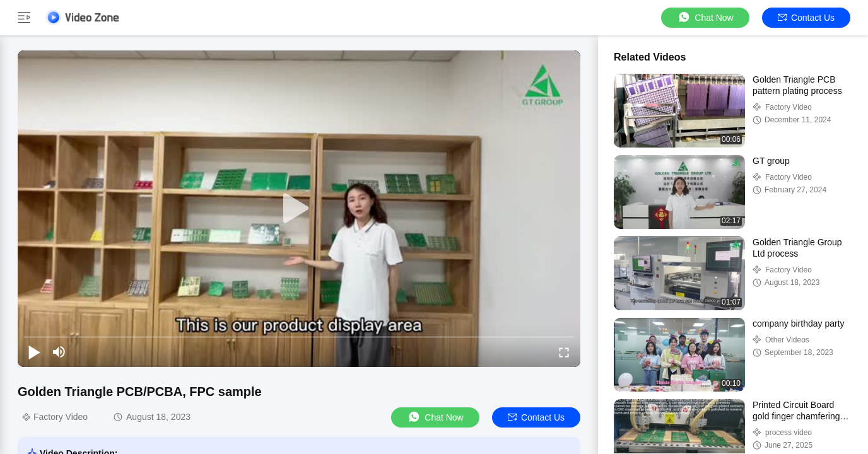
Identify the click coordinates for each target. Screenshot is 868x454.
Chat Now (705, 17)
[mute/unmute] (59, 352)
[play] (299, 209)
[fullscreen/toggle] (564, 352)
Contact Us (806, 18)
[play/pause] (34, 352)
